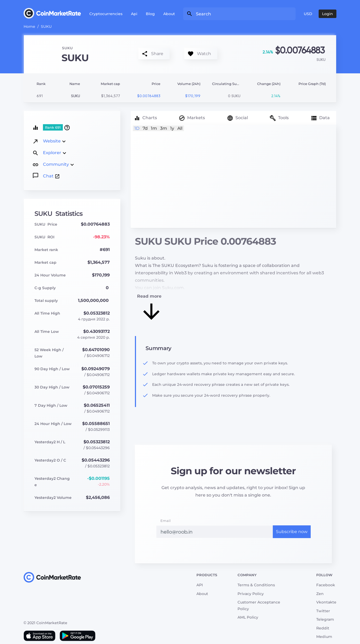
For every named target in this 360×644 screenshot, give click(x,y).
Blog (150, 14)
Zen (320, 594)
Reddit (323, 628)
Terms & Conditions (256, 585)
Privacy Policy (251, 594)
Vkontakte (326, 602)
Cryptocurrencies (106, 14)
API (200, 585)
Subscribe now (292, 532)
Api (134, 14)
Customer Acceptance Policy (259, 605)
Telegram (325, 619)
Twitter (323, 611)
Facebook (326, 585)
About (169, 14)
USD (308, 14)
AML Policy (248, 617)
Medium (324, 637)
